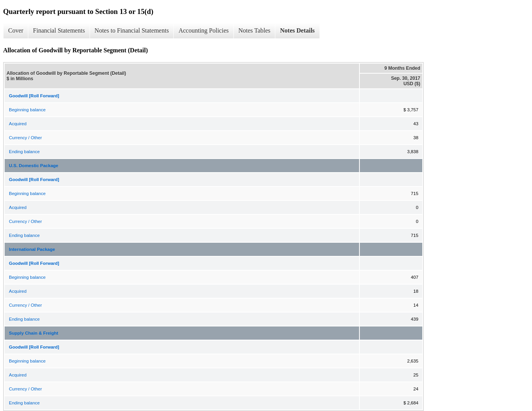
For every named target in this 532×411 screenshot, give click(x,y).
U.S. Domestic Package (34, 166)
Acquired (18, 124)
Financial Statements (59, 30)
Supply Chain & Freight (34, 333)
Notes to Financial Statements (132, 30)
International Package (32, 249)
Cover (16, 30)
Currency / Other (25, 138)
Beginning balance (27, 110)
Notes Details (297, 30)
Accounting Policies (203, 30)
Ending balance (24, 152)
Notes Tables (255, 30)
